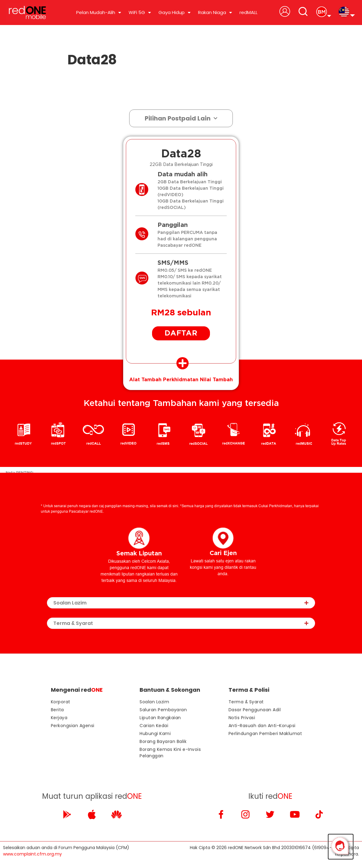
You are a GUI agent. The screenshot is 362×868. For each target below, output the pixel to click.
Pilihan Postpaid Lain (181, 118)
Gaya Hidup (174, 13)
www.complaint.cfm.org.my (32, 857)
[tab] (181, 366)
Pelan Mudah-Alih (99, 13)
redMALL (248, 12)
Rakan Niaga (215, 13)
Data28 (92, 60)
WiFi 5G (140, 13)
